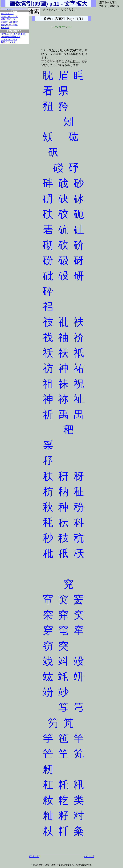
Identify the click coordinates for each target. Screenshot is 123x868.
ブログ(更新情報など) (11, 37)
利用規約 (5, 28)
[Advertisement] (61, 36)
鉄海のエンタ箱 (8, 42)
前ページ (34, 856)
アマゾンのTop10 (9, 40)
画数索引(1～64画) (9, 25)
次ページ (89, 856)
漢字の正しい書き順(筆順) (13, 34)
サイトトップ (7, 14)
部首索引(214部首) (9, 22)
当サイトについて (9, 17)
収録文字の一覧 (8, 19)
